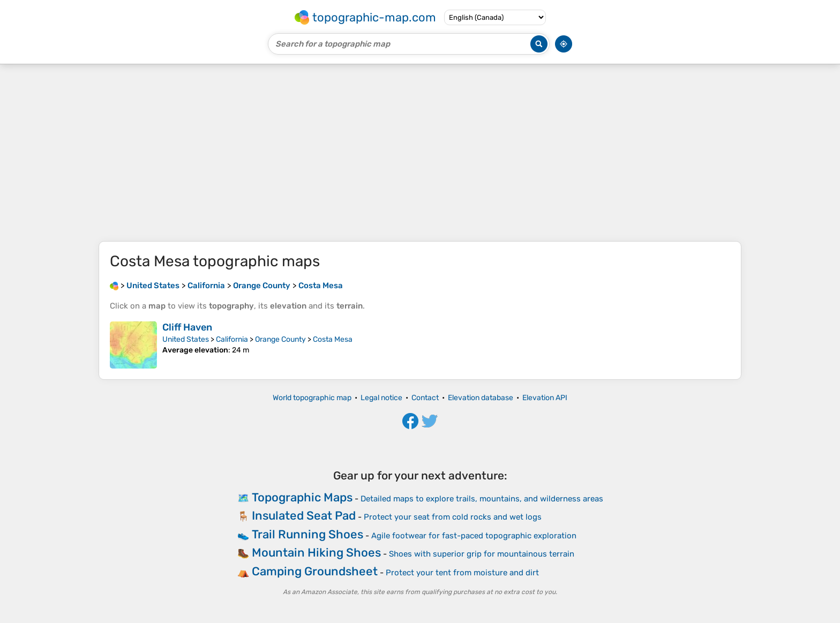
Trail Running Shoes (307, 534)
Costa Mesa (333, 339)
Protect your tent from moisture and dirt (462, 573)
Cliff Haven (187, 327)
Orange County (280, 339)
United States (186, 339)
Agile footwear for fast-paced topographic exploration (474, 536)
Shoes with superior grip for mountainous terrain (482, 554)
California (232, 339)
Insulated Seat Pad (304, 516)
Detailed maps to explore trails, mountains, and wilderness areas (482, 499)
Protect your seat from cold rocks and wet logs (453, 517)
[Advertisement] (420, 153)
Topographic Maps (302, 497)
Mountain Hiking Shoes (316, 553)
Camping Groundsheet (315, 571)
